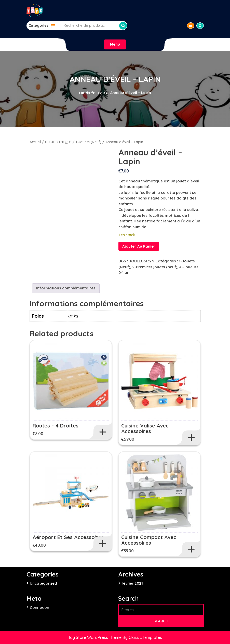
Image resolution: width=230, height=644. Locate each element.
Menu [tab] (115, 44)
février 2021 (132, 583)
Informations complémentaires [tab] (66, 288)
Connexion (39, 607)
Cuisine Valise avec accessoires (145, 428)
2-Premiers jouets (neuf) (155, 267)
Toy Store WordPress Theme (95, 637)
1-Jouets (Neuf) (89, 142)
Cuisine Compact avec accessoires (149, 540)
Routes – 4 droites (56, 426)
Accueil (35, 142)
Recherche (123, 26)
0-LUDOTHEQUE (58, 142)
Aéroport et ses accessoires (68, 537)
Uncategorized (43, 583)
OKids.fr (87, 93)
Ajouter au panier (139, 246)
